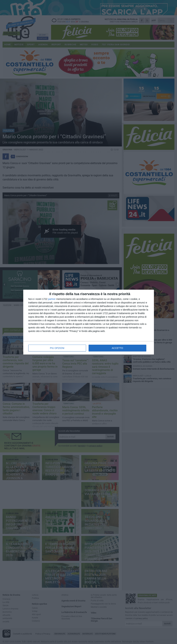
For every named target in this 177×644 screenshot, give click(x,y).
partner (52, 299)
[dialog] (89, 322)
